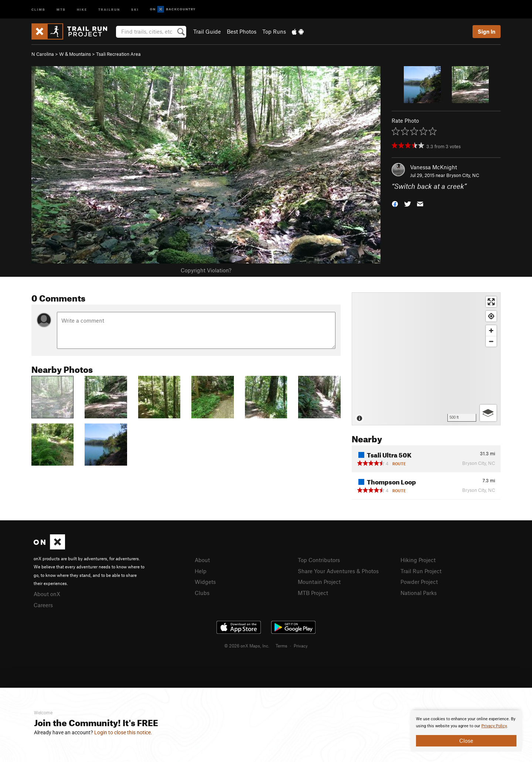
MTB (61, 9)
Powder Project (419, 582)
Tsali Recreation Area (118, 54)
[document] (466, 731)
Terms (282, 646)
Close (466, 741)
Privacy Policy (494, 726)
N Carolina (43, 54)
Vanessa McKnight (434, 167)
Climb (38, 9)
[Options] (488, 413)
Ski (135, 9)
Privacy (301, 646)
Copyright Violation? (206, 270)
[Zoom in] (491, 331)
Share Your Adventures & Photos (338, 571)
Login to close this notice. (123, 732)
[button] (395, 203)
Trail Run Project (421, 571)
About (202, 560)
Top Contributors (319, 560)
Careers (43, 605)
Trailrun (109, 9)
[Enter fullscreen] (491, 302)
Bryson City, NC (463, 175)
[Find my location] (491, 316)
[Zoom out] (491, 341)
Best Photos (242, 31)
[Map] (426, 359)
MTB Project (313, 593)
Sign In (487, 31)
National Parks (419, 593)
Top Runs (274, 31)
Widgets (205, 582)
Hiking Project (418, 560)
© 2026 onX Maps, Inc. (247, 646)
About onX (47, 594)
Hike (82, 9)
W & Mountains (75, 54)
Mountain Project (319, 582)
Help (201, 571)
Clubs (202, 593)
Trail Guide (207, 31)
